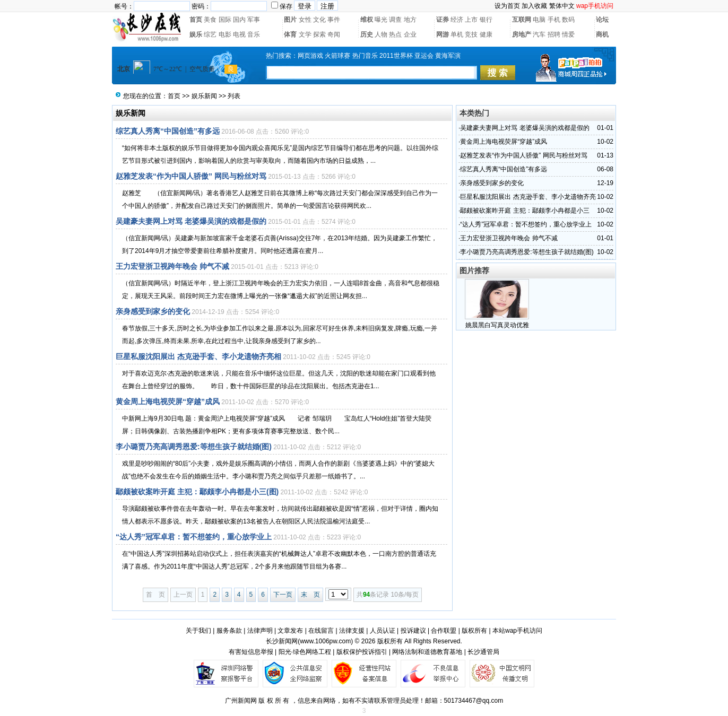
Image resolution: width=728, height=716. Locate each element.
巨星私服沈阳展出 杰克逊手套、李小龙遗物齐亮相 (198, 356)
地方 (410, 20)
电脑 (539, 20)
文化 (319, 20)
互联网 (522, 20)
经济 (457, 20)
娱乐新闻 (204, 96)
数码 (568, 20)
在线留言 (321, 631)
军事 (254, 20)
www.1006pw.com (325, 641)
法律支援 (352, 631)
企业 (410, 34)
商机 (602, 34)
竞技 (471, 34)
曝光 (381, 20)
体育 (290, 34)
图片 (290, 20)
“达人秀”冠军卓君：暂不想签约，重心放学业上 (194, 537)
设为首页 (507, 6)
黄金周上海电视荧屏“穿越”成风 (168, 401)
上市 (471, 20)
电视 (239, 34)
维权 (367, 20)
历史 (367, 34)
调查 (395, 20)
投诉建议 (413, 631)
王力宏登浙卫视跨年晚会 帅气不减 (172, 266)
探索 (319, 34)
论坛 (602, 20)
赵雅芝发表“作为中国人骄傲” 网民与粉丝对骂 (191, 176)
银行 (486, 20)
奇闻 (334, 34)
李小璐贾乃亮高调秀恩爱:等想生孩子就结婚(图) (194, 447)
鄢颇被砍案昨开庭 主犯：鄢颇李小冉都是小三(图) (197, 492)
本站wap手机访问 (517, 631)
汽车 (539, 34)
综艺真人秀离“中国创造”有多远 (168, 131)
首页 (196, 20)
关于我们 (198, 631)
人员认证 (383, 631)
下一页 (283, 595)
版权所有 (474, 631)
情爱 (568, 34)
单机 (457, 34)
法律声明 (260, 631)
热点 (395, 34)
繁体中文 (562, 6)
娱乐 (196, 34)
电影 (225, 34)
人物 (381, 34)
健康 (486, 34)
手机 (554, 20)
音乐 (254, 34)
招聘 (554, 34)
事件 (334, 20)
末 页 (310, 595)
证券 (443, 20)
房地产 (522, 34)
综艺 (210, 34)
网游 (443, 34)
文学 (305, 34)
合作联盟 (444, 631)
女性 (305, 20)
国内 (239, 20)
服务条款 (229, 631)
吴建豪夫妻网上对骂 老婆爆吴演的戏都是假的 (191, 221)
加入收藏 (534, 6)
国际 (225, 20)
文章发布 (290, 631)
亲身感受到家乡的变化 (153, 311)
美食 (210, 20)
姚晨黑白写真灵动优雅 (497, 325)
